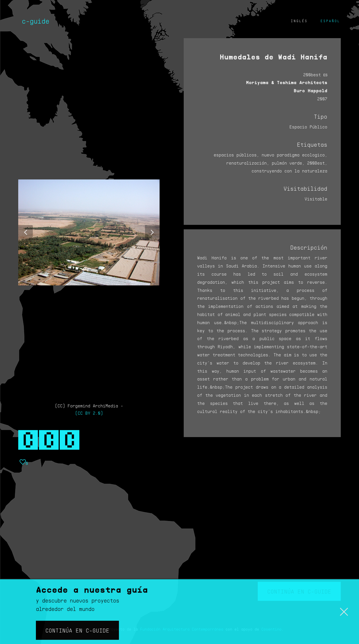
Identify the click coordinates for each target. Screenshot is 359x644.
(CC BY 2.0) (89, 413)
